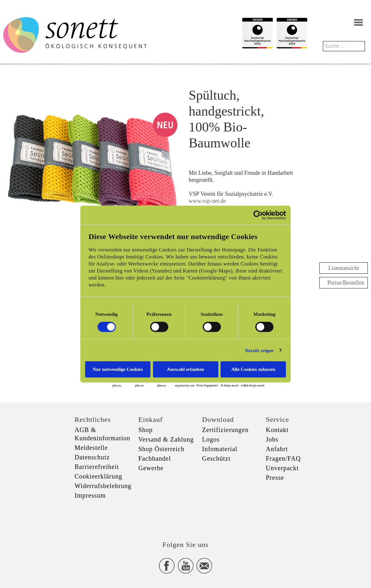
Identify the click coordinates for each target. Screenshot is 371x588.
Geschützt (216, 458)
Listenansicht (344, 268)
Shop (145, 430)
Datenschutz (92, 457)
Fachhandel (155, 458)
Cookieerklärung (98, 476)
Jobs (272, 439)
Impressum (90, 495)
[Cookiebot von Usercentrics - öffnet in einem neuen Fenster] (258, 215)
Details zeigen (259, 350)
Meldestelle (91, 448)
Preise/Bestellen (346, 283)
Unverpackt (282, 468)
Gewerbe (151, 468)
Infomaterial (220, 449)
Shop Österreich (161, 449)
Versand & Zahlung (166, 439)
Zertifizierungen (225, 430)
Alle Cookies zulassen (253, 369)
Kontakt (277, 430)
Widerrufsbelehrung (103, 486)
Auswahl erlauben (185, 369)
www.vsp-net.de (208, 201)
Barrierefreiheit (97, 467)
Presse (275, 478)
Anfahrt (277, 449)
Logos (211, 439)
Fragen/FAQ (283, 458)
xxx (185, 508)
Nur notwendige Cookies (118, 369)
